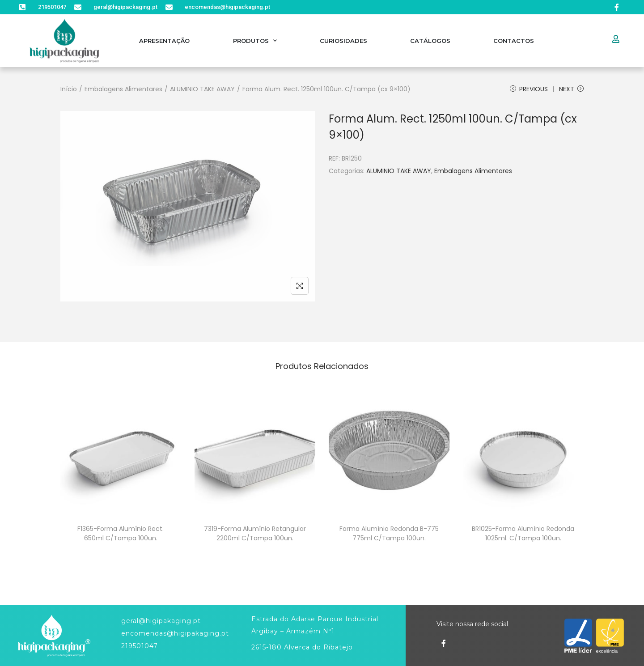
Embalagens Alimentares (123, 89)
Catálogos (430, 41)
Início (69, 89)
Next (571, 89)
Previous (529, 89)
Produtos (255, 40)
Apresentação (164, 41)
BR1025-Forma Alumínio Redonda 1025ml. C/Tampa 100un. (523, 533)
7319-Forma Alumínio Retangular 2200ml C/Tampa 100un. (255, 533)
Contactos (514, 41)
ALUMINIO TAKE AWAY (202, 89)
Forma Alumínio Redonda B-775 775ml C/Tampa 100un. (389, 533)
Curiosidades (343, 41)
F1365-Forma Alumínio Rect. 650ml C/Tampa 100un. (121, 533)
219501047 (140, 646)
